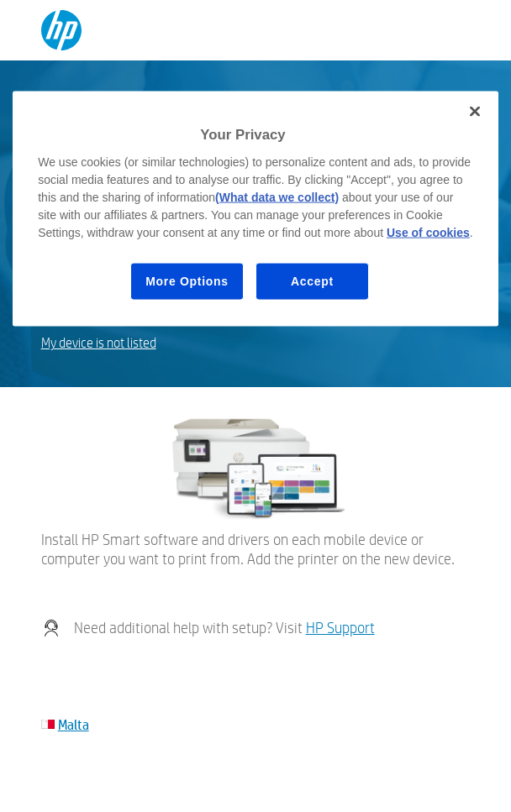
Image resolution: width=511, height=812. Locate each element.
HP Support (340, 628)
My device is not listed (99, 343)
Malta (74, 724)
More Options (187, 280)
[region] (255, 209)
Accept (312, 280)
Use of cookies (428, 232)
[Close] (475, 112)
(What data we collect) (277, 196)
